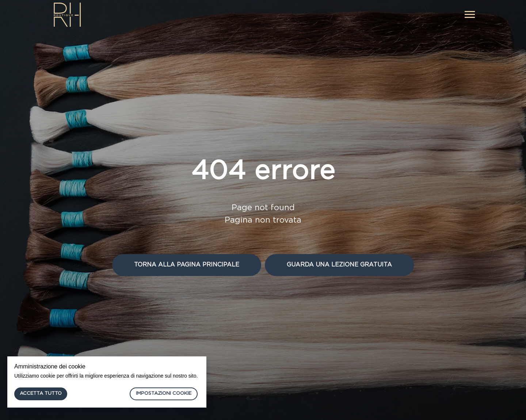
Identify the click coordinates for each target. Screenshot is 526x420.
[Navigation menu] (470, 15)
